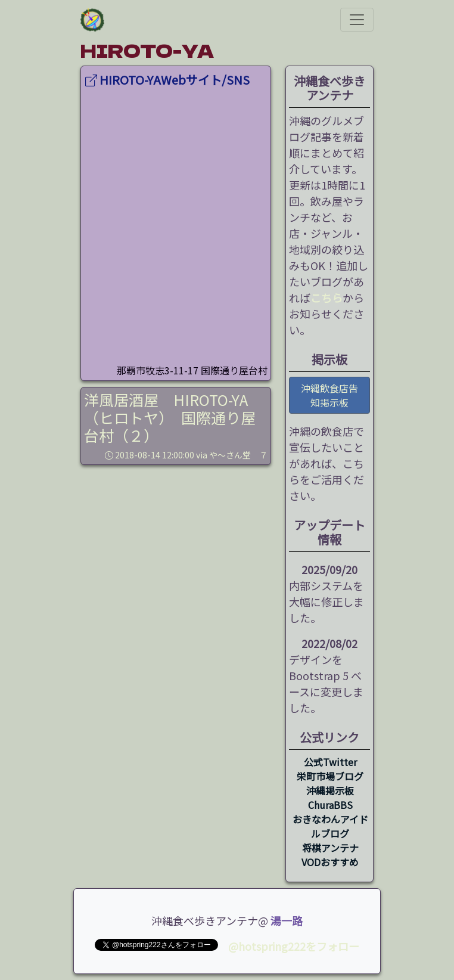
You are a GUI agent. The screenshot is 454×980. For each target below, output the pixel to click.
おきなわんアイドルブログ (330, 826)
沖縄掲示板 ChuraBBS (330, 798)
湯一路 (287, 920)
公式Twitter (330, 762)
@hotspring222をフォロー (294, 946)
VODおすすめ (330, 862)
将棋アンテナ (330, 848)
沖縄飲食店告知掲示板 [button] (329, 395)
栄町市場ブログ (330, 776)
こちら (326, 297)
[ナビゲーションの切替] (357, 20)
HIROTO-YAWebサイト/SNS (167, 80)
